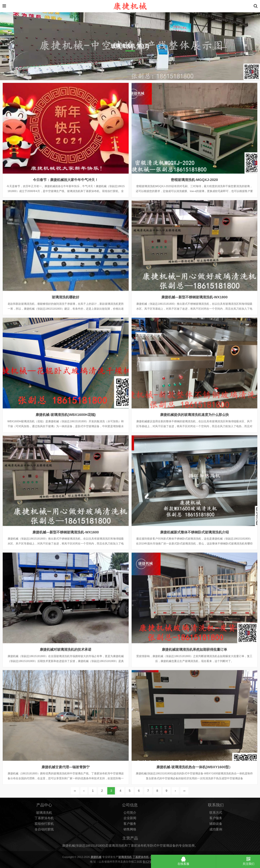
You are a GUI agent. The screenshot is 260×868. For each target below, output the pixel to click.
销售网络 (130, 835)
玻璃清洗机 (44, 818)
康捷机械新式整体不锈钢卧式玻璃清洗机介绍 (194, 553)
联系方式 (216, 818)
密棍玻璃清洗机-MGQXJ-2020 (194, 180)
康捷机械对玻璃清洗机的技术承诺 (66, 670)
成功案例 (216, 835)
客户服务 (130, 829)
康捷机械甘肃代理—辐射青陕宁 (66, 788)
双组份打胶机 (44, 829)
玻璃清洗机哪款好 (66, 318)
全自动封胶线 (44, 835)
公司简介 (130, 818)
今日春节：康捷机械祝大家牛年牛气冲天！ (66, 180)
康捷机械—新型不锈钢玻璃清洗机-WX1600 (66, 553)
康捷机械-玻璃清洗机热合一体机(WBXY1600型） (194, 788)
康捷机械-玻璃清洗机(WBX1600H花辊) (66, 435)
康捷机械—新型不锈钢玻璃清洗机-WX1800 (194, 318)
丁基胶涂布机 (44, 824)
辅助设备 (216, 829)
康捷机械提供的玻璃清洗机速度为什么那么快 (194, 435)
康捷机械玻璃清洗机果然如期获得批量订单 (194, 670)
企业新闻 (130, 824)
